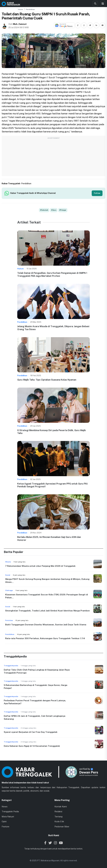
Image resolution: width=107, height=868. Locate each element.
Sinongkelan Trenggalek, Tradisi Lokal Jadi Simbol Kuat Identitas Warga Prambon (47, 611)
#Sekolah (44, 210)
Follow (97, 193)
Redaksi (58, 811)
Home (20, 9)
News (5, 807)
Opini (4, 821)
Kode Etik (59, 821)
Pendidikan (30, 9)
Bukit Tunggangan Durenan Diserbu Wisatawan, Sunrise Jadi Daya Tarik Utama (46, 625)
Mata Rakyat (8, 817)
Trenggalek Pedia (10, 811)
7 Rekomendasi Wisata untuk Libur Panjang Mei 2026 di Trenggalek (40, 566)
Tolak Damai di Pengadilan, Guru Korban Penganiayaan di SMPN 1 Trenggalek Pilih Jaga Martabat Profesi (52, 274)
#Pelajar (63, 210)
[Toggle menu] (103, 4)
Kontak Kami (61, 807)
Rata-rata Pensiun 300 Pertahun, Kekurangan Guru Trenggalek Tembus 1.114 (45, 638)
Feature (5, 827)
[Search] (95, 4)
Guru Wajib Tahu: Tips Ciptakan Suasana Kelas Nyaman (47, 380)
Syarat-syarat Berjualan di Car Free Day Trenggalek (31, 732)
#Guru (54, 210)
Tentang (58, 817)
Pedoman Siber (62, 827)
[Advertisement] (53, 157)
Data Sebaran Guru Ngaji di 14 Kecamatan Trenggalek (32, 746)
